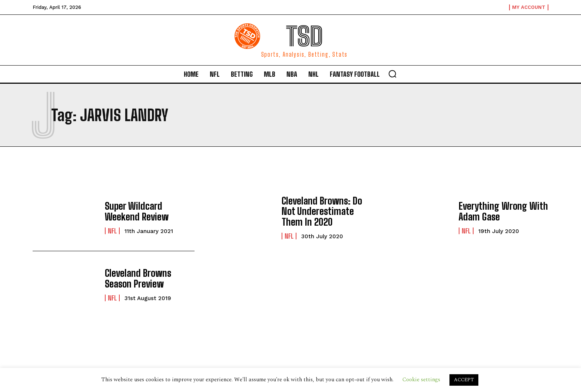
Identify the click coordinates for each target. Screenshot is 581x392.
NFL (112, 230)
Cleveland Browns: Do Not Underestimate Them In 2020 (326, 211)
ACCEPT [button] (464, 380)
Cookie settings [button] (421, 380)
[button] (392, 74)
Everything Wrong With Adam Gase (500, 211)
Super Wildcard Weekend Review (149, 211)
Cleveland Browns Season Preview (149, 278)
